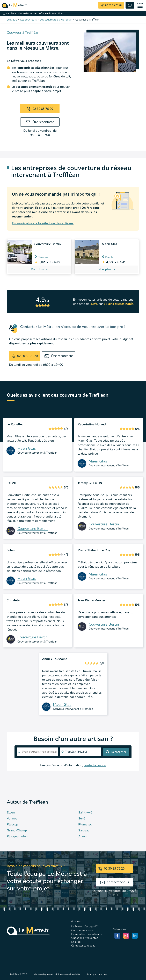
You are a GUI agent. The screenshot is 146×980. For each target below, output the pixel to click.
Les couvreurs (28, 19)
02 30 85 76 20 (40, 109)
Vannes (12, 818)
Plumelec (85, 824)
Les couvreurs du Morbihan (56, 19)
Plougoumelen (17, 836)
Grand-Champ (17, 830)
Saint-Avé (85, 812)
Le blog (76, 942)
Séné (82, 818)
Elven (11, 812)
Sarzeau (84, 830)
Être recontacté (40, 122)
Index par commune (97, 974)
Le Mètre (12, 19)
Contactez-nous (115, 882)
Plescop (12, 824)
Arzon (82, 836)
